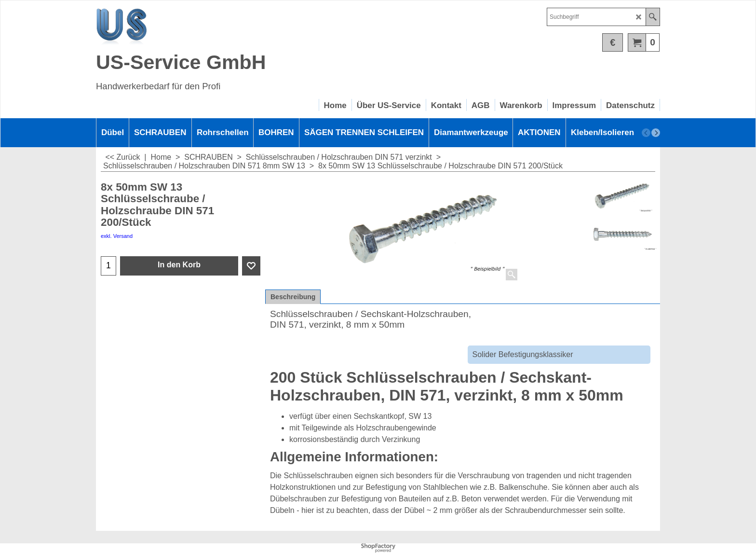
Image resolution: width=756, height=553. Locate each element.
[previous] (646, 133)
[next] (656, 133)
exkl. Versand (117, 236)
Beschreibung (293, 297)
